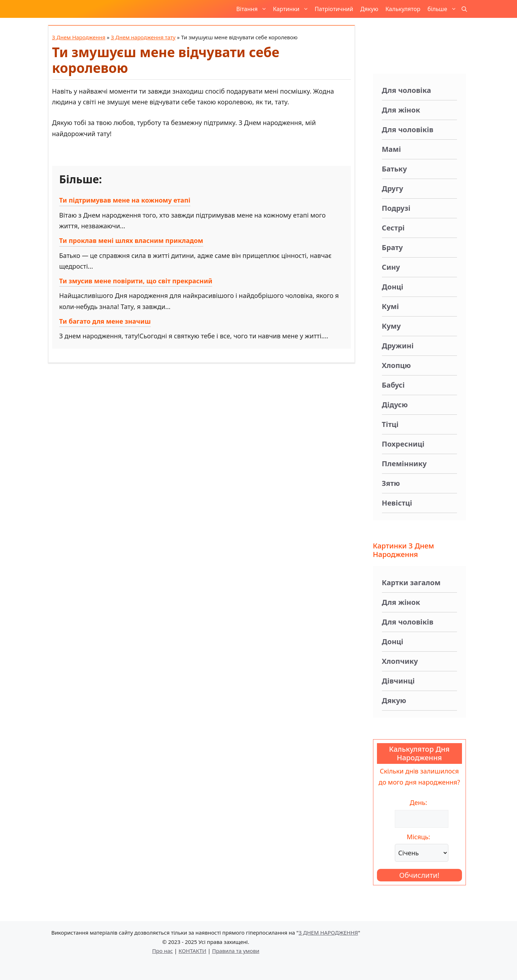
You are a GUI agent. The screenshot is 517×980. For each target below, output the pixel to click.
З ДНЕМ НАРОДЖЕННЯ (328, 932)
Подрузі (396, 208)
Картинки (292, 9)
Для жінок (401, 110)
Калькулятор (403, 9)
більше (443, 9)
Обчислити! (419, 875)
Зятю (391, 483)
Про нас (163, 951)
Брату (392, 247)
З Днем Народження (79, 37)
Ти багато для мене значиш (105, 321)
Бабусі (393, 385)
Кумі (391, 306)
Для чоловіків (408, 130)
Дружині (398, 346)
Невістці (397, 503)
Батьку (394, 169)
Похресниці (403, 444)
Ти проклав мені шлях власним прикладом (131, 240)
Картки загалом (411, 583)
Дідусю (395, 405)
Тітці (390, 424)
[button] (464, 9)
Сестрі (393, 228)
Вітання (253, 9)
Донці (393, 287)
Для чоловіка (407, 90)
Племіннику (404, 464)
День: (419, 802)
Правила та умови (235, 951)
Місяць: (418, 837)
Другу (393, 188)
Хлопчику (400, 661)
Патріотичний (334, 9)
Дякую (369, 9)
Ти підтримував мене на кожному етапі (125, 200)
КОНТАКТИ (193, 951)
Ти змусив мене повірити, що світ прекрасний (136, 281)
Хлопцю (396, 365)
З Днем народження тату (143, 37)
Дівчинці (398, 681)
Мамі (392, 149)
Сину (391, 267)
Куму (391, 326)
